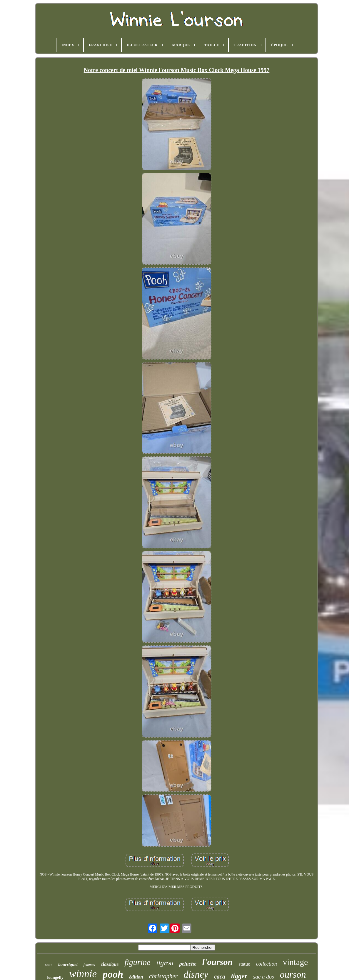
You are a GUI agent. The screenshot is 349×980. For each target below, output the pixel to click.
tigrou (165, 963)
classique (110, 964)
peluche (188, 964)
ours (49, 965)
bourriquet (68, 964)
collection (267, 964)
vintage (295, 962)
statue (244, 964)
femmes (89, 965)
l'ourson (217, 962)
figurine (137, 962)
